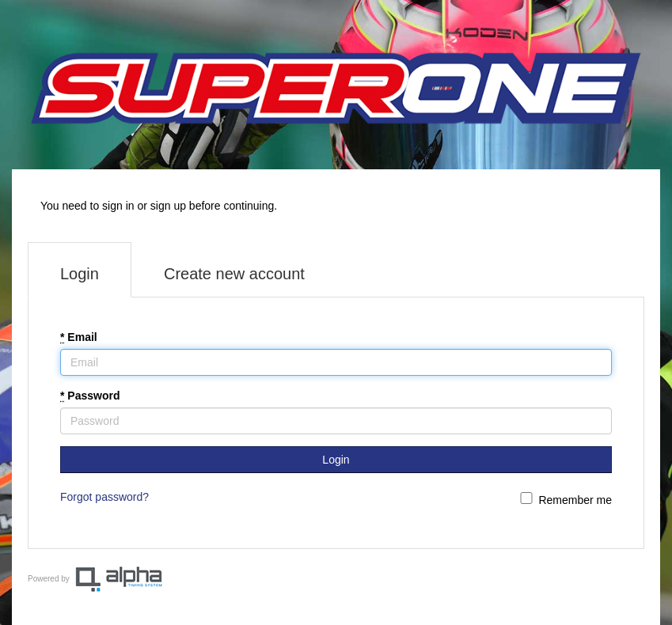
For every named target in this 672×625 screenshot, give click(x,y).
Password (90, 396)
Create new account (234, 274)
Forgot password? (104, 497)
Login (80, 274)
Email (79, 337)
